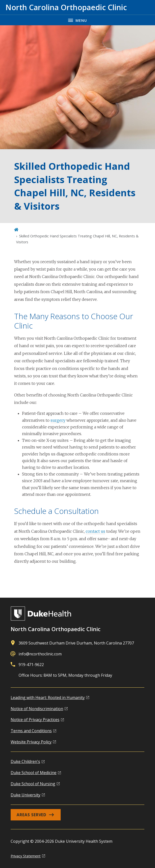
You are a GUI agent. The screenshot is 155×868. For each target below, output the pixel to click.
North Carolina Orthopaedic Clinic (56, 629)
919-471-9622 (31, 665)
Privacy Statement (26, 856)
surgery (58, 420)
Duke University (26, 795)
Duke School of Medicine (34, 773)
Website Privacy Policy (31, 742)
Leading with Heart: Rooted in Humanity (48, 698)
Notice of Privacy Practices (35, 720)
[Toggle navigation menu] (77, 20)
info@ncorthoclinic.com (40, 654)
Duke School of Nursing (33, 784)
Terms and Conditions (31, 731)
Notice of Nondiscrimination (37, 709)
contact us (95, 531)
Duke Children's (25, 761)
